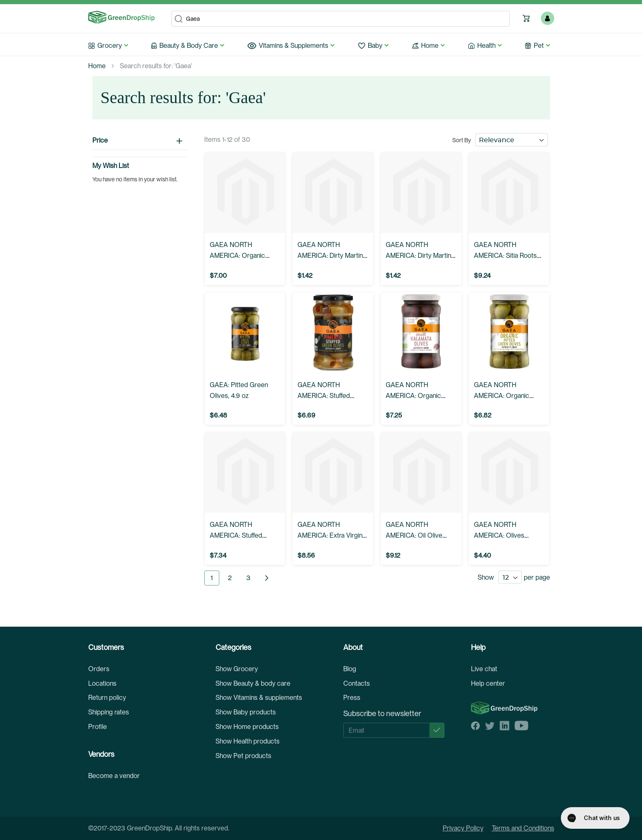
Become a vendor (114, 776)
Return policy (107, 698)
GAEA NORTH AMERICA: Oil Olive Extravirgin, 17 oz (414, 535)
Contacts (357, 683)
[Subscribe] (437, 730)
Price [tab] (100, 140)
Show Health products (248, 741)
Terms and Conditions (523, 828)
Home (97, 66)
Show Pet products (243, 756)
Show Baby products (246, 712)
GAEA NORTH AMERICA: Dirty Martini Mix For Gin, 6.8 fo (331, 256)
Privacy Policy (463, 828)
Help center (488, 683)
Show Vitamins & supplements (259, 698)
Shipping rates (109, 712)
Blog (350, 669)
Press (352, 698)
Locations (102, 683)
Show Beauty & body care (253, 683)
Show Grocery (237, 669)
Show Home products (247, 727)
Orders (99, 669)
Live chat (484, 669)
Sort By (462, 140)
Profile (98, 727)
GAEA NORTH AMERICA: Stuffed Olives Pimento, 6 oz (327, 396)
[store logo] (121, 17)
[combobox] (341, 19)
